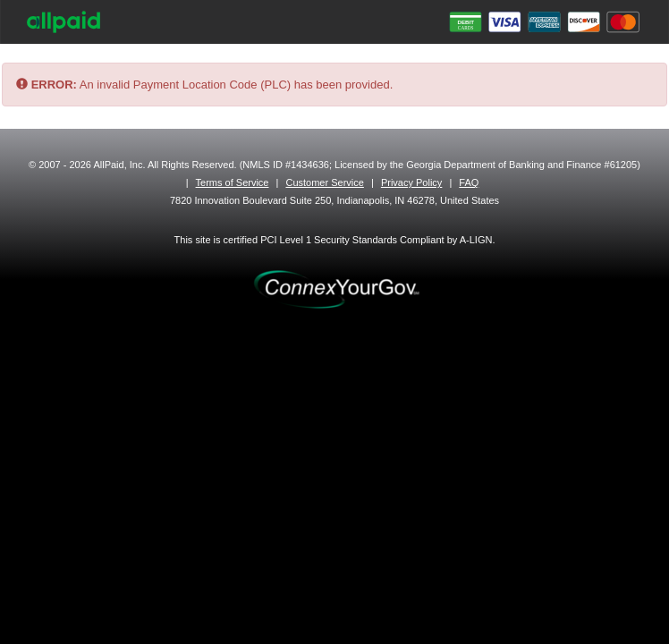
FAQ (469, 182)
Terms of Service (233, 182)
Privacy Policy (411, 182)
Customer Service (324, 182)
